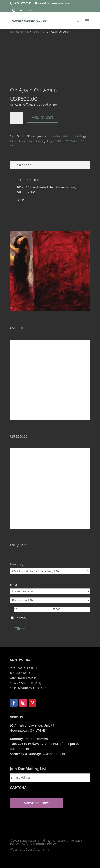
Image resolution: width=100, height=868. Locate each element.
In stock (21, 618)
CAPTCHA (18, 788)
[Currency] (50, 571)
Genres (25, 32)
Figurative (38, 32)
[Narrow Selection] (50, 591)
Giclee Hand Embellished (27, 141)
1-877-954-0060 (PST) (25, 683)
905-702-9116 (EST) (24, 668)
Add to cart (42, 117)
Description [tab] (23, 165)
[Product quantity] (16, 118)
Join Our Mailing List (28, 769)
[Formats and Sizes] (50, 600)
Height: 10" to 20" (58, 141)
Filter (20, 629)
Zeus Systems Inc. (38, 849)
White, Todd (71, 136)
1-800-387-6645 (22, 3)
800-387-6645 (20, 673)
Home (14, 32)
